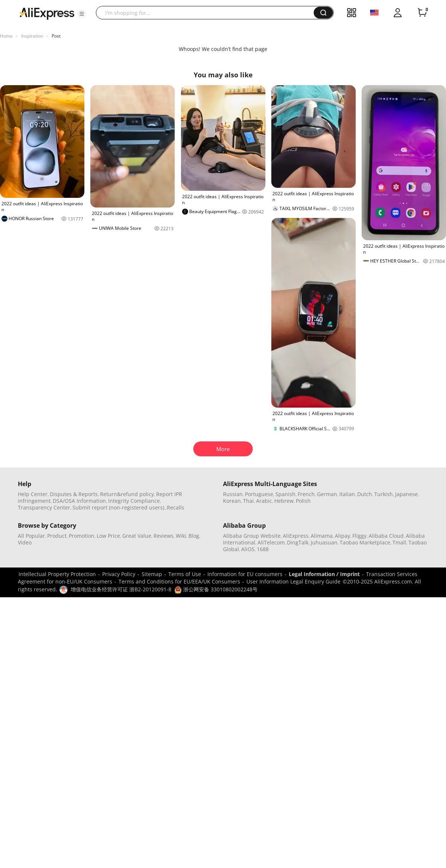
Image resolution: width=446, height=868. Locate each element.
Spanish (285, 494)
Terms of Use (185, 574)
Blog (194, 536)
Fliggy (359, 536)
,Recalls (175, 507)
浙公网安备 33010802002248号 (216, 589)
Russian (233, 494)
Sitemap (152, 574)
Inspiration (32, 36)
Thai (248, 501)
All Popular (31, 536)
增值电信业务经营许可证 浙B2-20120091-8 (121, 589)
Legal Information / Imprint (324, 574)
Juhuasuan (324, 542)
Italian (347, 494)
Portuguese (259, 494)
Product (57, 536)
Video (25, 542)
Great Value (137, 536)
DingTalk (298, 542)
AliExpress (296, 536)
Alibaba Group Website (252, 536)
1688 (263, 549)
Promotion (82, 536)
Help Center (33, 494)
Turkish (384, 494)
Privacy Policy (119, 574)
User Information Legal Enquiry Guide (293, 581)
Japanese (406, 494)
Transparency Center (44, 507)
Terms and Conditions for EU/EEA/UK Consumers (179, 581)
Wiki (181, 536)
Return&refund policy (127, 494)
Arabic (264, 501)
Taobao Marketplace (365, 542)
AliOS (248, 549)
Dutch (365, 494)
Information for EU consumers (245, 574)
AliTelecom (271, 542)
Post (56, 36)
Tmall (399, 542)
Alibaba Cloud (386, 536)
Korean (232, 501)
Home (6, 36)
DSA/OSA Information (79, 501)
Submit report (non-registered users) (118, 507)
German (327, 494)
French (306, 494)
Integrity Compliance (134, 501)
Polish (303, 501)
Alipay (342, 536)
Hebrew (284, 501)
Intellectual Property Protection (57, 574)
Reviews (164, 536)
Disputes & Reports (74, 494)
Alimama (322, 536)
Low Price (108, 536)
